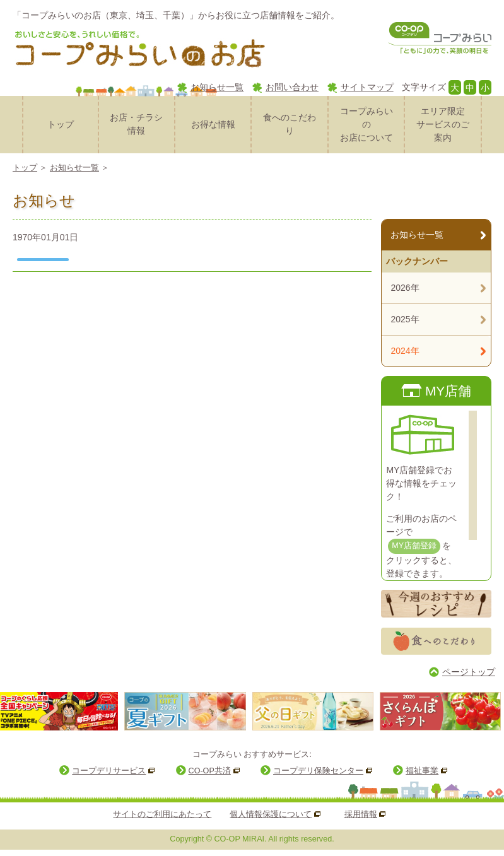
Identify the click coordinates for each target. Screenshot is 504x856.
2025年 (405, 319)
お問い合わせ (292, 87)
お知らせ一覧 (217, 87)
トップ (61, 124)
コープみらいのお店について (366, 124)
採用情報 (361, 814)
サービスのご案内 (442, 124)
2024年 (405, 351)
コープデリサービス (109, 771)
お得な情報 (213, 124)
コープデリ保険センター (318, 771)
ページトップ (469, 672)
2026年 (405, 288)
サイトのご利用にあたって (162, 814)
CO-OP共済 (210, 771)
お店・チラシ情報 (136, 124)
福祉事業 (422, 771)
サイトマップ (367, 87)
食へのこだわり (290, 124)
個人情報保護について (271, 814)
